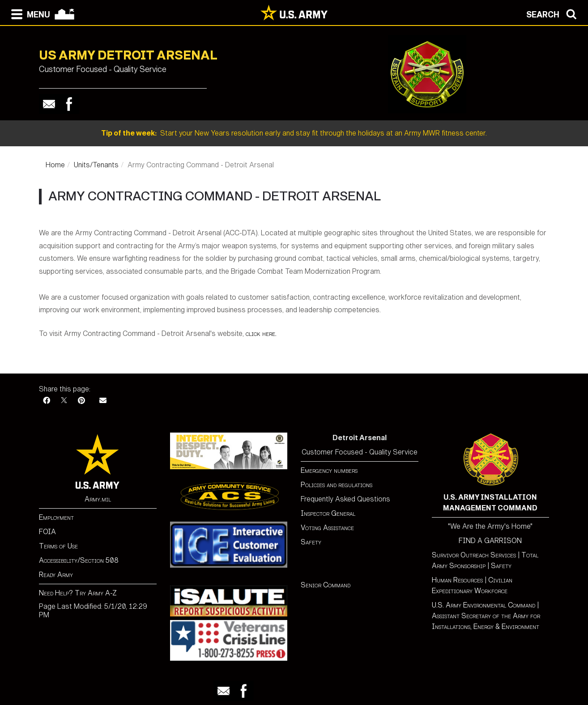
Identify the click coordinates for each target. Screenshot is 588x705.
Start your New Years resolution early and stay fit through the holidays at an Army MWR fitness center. (294, 133)
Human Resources (457, 580)
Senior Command (326, 585)
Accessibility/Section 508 (79, 560)
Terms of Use (58, 546)
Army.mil (98, 499)
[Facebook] (47, 401)
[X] (64, 401)
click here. (261, 333)
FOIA (47, 532)
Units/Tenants (96, 165)
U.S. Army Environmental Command (484, 605)
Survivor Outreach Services (474, 555)
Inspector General (328, 513)
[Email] (103, 401)
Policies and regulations (337, 485)
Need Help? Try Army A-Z (78, 593)
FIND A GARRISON (490, 541)
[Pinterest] (81, 401)
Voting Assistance (327, 528)
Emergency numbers (329, 470)
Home (55, 165)
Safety (311, 542)
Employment (56, 517)
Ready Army (56, 575)
